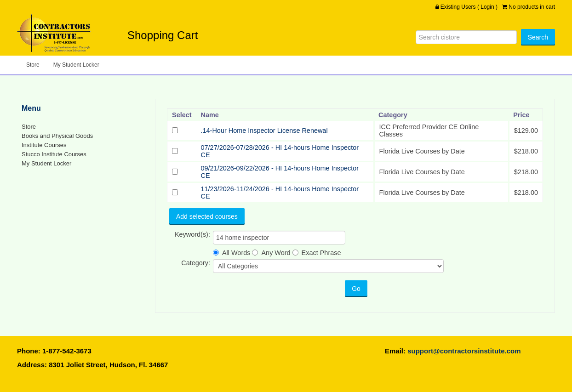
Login (487, 7)
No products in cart (532, 7)
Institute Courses (44, 145)
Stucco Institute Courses (54, 154)
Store (33, 65)
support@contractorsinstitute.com (464, 351)
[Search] (466, 37)
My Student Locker (76, 65)
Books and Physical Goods (57, 136)
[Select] (175, 130)
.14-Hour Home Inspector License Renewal (264, 131)
